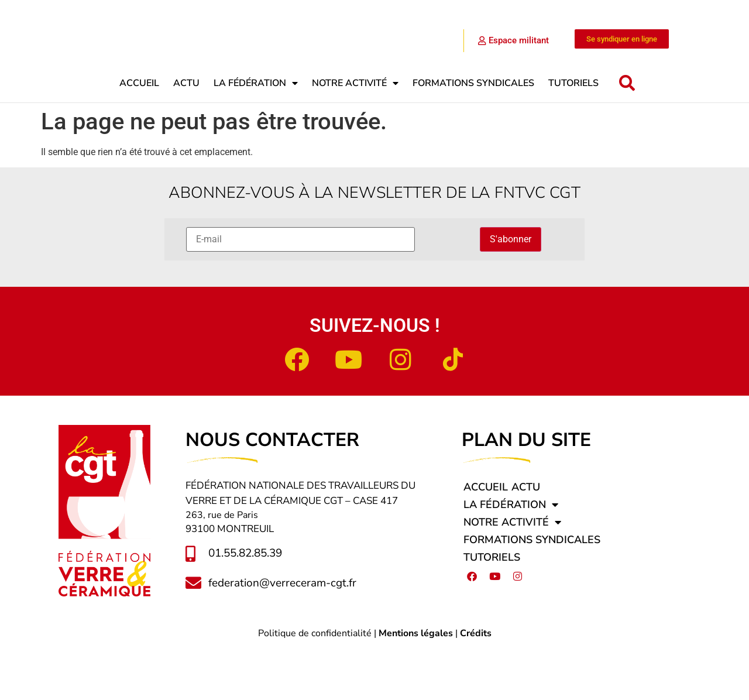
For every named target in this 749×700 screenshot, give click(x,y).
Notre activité (355, 134)
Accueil (139, 134)
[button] (627, 134)
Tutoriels (573, 134)
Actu (186, 134)
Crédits (476, 684)
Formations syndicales (473, 134)
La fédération (256, 134)
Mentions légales (416, 684)
